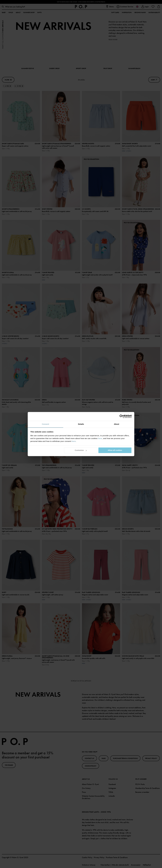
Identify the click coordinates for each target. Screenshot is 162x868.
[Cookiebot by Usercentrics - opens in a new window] (121, 416)
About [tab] (117, 424)
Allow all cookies (115, 450)
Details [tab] (81, 424)
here (100, 438)
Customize (81, 450)
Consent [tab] (46, 424)
